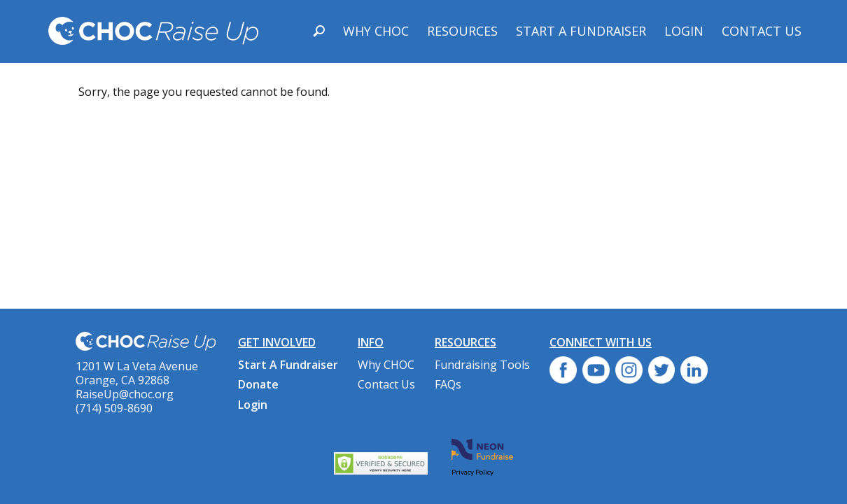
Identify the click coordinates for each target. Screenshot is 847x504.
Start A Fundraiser (581, 31)
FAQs (448, 384)
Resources (462, 31)
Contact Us (762, 31)
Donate (258, 384)
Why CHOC (376, 31)
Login (684, 31)
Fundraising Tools (482, 365)
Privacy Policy (472, 472)
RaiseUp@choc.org (125, 394)
